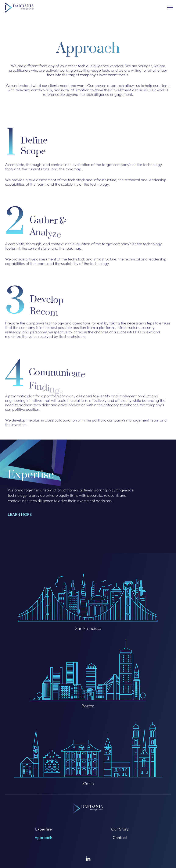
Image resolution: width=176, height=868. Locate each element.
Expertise (43, 829)
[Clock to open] (170, 8)
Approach (43, 837)
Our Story (120, 829)
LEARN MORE (20, 517)
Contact (120, 837)
